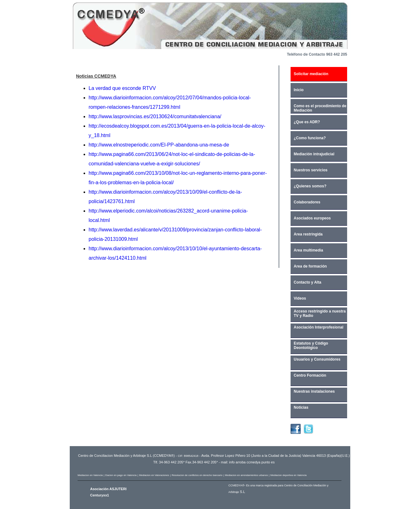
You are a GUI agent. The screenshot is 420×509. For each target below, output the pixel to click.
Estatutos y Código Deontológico (311, 346)
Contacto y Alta (308, 282)
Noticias (301, 407)
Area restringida (308, 234)
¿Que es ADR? (307, 122)
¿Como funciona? (310, 138)
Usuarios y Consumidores (317, 359)
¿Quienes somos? (310, 186)
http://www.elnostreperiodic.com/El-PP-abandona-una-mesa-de (159, 145)
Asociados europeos (312, 218)
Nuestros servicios (311, 170)
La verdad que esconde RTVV (122, 88)
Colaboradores (307, 202)
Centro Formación (310, 375)
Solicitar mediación (311, 74)
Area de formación (310, 266)
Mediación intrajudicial (314, 154)
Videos (300, 298)
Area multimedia (308, 250)
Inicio (299, 90)
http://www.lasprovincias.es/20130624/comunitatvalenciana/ (155, 116)
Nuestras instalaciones (314, 391)
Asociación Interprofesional (319, 327)
